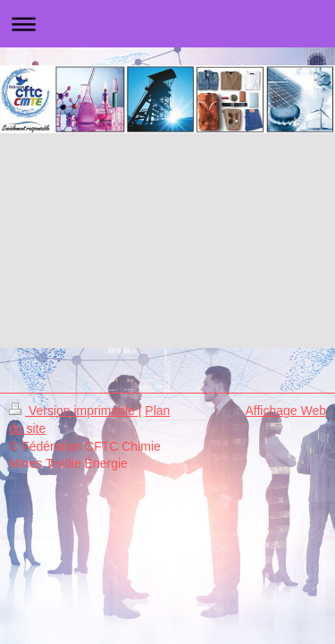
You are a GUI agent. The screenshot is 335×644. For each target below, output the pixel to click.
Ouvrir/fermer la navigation (167, 24)
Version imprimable (74, 411)
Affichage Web (285, 411)
